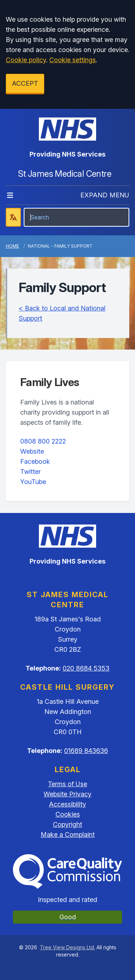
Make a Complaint (68, 835)
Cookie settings (73, 60)
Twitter (30, 472)
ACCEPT (25, 83)
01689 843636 (86, 751)
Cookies (68, 814)
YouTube (33, 482)
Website (32, 451)
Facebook (35, 461)
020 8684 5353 (86, 668)
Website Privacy (67, 794)
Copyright (67, 824)
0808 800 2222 (43, 441)
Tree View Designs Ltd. (67, 947)
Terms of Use (67, 784)
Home (12, 246)
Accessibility (67, 804)
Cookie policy (26, 60)
